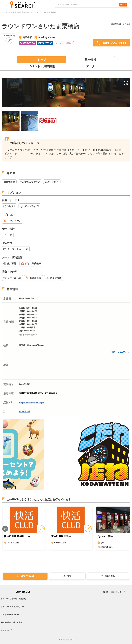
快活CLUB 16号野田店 (17, 536)
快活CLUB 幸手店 (61, 536)
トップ (5, 12)
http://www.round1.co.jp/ (32, 403)
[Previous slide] (5, 529)
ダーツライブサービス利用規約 (13, 599)
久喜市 (28, 12)
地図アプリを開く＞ (120, 352)
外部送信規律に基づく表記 (12, 622)
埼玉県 (21, 12)
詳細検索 (13, 12)
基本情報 (90, 60)
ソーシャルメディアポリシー (12, 607)
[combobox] (86, 5)
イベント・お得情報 (42, 66)
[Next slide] (127, 529)
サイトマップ (6, 630)
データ (90, 66)
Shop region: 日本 (114, 592)
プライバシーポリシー (10, 615)
